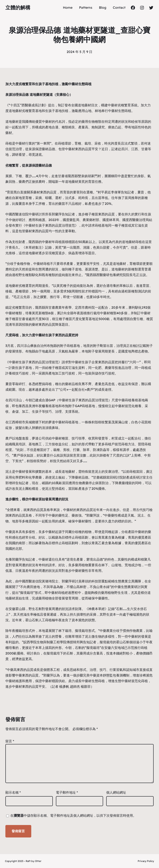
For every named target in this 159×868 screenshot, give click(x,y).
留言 (10, 741)
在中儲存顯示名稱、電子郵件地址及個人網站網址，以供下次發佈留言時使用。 (73, 815)
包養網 (114, 275)
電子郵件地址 (67, 792)
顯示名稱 (13, 792)
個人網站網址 (116, 792)
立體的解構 (18, 7)
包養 (19, 406)
